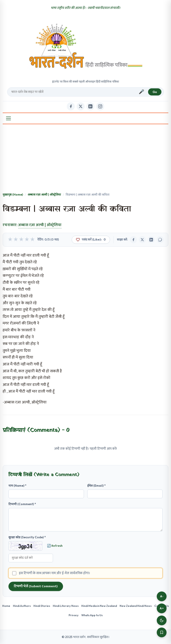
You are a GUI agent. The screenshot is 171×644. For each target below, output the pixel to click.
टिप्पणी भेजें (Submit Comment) (36, 586)
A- (162, 596)
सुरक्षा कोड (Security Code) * (27, 537)
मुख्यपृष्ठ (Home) (13, 194)
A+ (162, 608)
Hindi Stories (42, 606)
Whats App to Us (92, 615)
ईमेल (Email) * (97, 486)
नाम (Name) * (17, 486)
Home (6, 606)
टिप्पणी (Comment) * (22, 504)
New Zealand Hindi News (136, 606)
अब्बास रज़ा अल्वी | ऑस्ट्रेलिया (44, 194)
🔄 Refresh (55, 546)
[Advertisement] (85, 159)
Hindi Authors (22, 606)
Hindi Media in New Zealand (99, 606)
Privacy (74, 615)
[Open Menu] (8, 118)
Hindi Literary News (66, 606)
